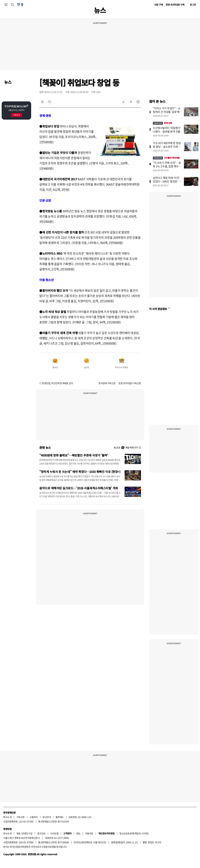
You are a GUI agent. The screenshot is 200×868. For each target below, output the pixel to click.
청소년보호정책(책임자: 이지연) (134, 833)
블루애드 (60, 817)
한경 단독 (162, 123)
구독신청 (20, 817)
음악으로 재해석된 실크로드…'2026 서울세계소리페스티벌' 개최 (79, 488)
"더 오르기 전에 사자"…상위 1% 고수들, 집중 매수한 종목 (167, 166)
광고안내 (47, 817)
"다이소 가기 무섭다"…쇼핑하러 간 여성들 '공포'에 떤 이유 (167, 112)
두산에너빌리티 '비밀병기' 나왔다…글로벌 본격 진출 (167, 130)
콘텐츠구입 (27, 833)
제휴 (18, 833)
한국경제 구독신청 (107, 383)
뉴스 (8, 82)
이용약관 (89, 833)
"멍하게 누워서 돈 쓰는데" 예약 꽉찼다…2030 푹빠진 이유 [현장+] (80, 472)
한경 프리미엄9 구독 (175, 5)
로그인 (193, 5)
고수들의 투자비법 (166, 158)
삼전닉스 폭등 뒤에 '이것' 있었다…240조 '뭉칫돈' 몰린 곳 (167, 181)
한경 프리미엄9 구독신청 (130, 383)
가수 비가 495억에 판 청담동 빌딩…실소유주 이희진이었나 (167, 147)
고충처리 (33, 817)
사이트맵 (54, 833)
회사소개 (7, 817)
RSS (78, 833)
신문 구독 (159, 5)
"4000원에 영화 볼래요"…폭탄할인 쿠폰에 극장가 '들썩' (74, 455)
